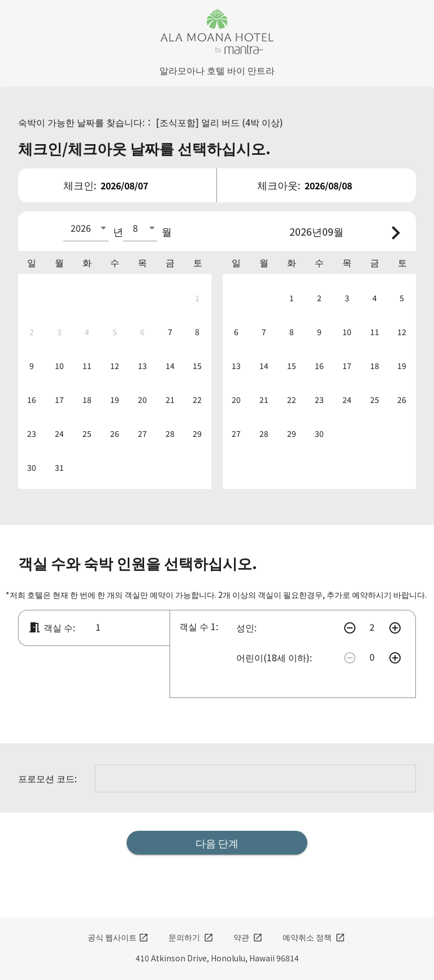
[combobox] (86, 228)
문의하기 (191, 937)
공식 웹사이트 (118, 937)
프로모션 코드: (47, 778)
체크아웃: (279, 185)
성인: (246, 627)
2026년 (306, 231)
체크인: (80, 185)
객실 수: (51, 627)
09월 (333, 231)
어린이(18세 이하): (274, 657)
